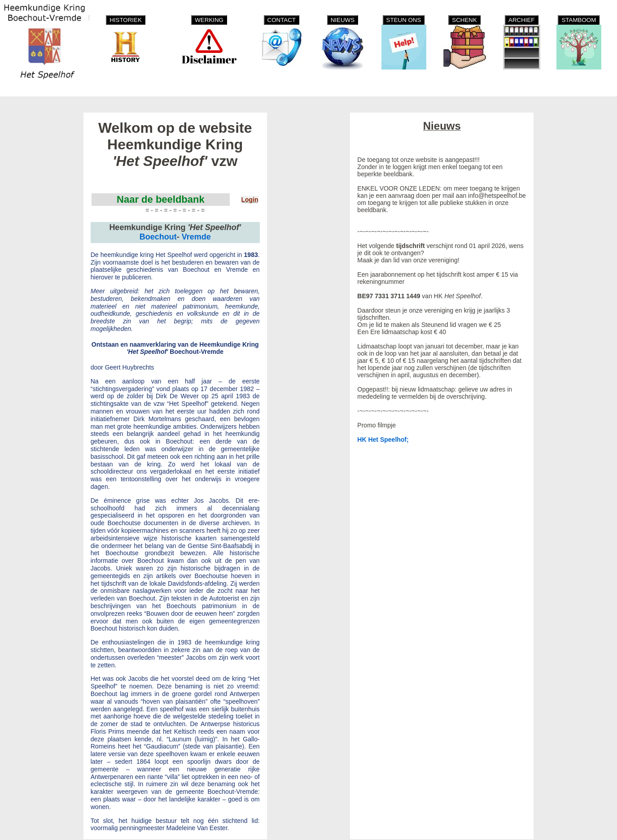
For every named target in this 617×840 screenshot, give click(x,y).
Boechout (158, 237)
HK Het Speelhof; (383, 440)
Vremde (196, 237)
